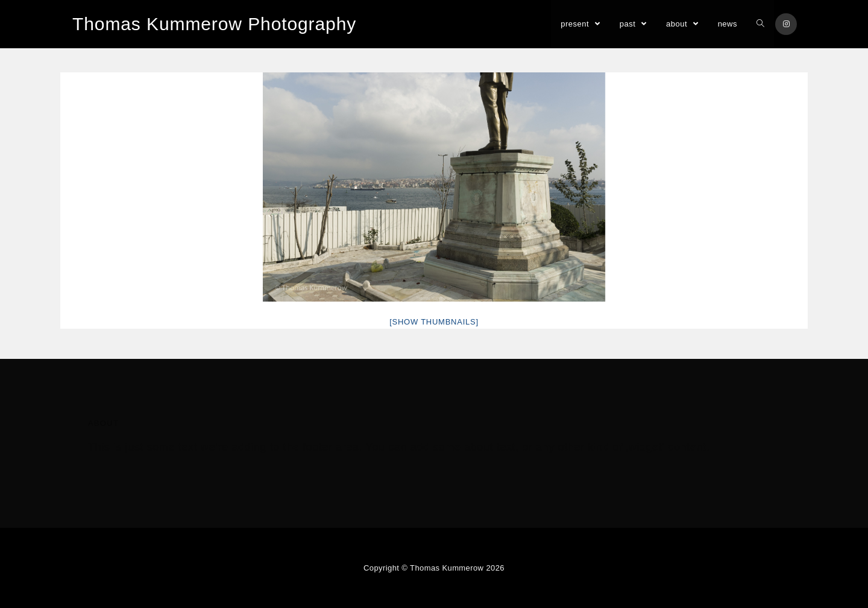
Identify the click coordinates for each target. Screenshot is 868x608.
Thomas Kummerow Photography (214, 24)
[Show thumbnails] (434, 322)
